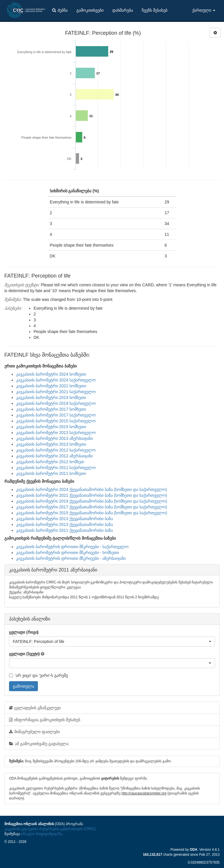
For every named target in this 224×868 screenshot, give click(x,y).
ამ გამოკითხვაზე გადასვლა (39, 744)
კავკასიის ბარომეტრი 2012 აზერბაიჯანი (54, 456)
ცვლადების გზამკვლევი (35, 708)
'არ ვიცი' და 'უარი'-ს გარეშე (38, 675)
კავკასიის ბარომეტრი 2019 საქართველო (56, 403)
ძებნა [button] (60, 10)
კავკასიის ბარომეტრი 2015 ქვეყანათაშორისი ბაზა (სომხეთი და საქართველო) (92, 513)
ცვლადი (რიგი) (24, 632)
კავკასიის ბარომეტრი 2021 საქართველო (56, 392)
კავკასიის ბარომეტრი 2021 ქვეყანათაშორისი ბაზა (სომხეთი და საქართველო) (92, 495)
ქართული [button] (204, 10)
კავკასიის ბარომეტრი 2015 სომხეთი (51, 427)
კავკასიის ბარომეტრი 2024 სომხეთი (51, 374)
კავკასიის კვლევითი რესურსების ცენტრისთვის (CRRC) (50, 829)
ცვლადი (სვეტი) (24, 654)
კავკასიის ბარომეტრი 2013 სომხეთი (51, 444)
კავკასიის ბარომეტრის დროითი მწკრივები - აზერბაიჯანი (71, 558)
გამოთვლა (23, 686)
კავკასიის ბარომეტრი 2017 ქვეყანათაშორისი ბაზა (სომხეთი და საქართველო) (92, 507)
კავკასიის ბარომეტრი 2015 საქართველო (56, 421)
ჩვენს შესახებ (155, 10)
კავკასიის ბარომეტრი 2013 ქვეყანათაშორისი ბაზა (64, 519)
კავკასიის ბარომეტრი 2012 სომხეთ (50, 462)
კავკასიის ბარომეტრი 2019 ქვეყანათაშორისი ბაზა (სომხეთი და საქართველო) (92, 501)
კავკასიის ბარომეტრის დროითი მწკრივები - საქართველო (72, 547)
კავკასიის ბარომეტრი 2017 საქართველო (56, 415)
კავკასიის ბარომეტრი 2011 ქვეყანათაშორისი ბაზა (64, 530)
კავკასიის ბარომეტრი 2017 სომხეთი (51, 409)
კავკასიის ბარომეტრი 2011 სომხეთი (51, 473)
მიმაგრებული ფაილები (34, 732)
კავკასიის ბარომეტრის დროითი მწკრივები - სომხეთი (68, 552)
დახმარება (123, 10)
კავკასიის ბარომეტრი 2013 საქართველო (56, 433)
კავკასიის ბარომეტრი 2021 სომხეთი (51, 386)
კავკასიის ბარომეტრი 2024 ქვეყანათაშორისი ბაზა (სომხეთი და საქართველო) (92, 489)
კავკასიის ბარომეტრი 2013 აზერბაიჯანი (54, 438)
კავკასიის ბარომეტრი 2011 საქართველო (56, 468)
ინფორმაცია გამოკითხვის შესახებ (45, 720)
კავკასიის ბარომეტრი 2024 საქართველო (56, 380)
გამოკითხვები (90, 10)
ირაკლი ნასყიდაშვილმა (41, 834)
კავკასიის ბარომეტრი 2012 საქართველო (56, 450)
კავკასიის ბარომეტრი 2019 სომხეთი (51, 398)
